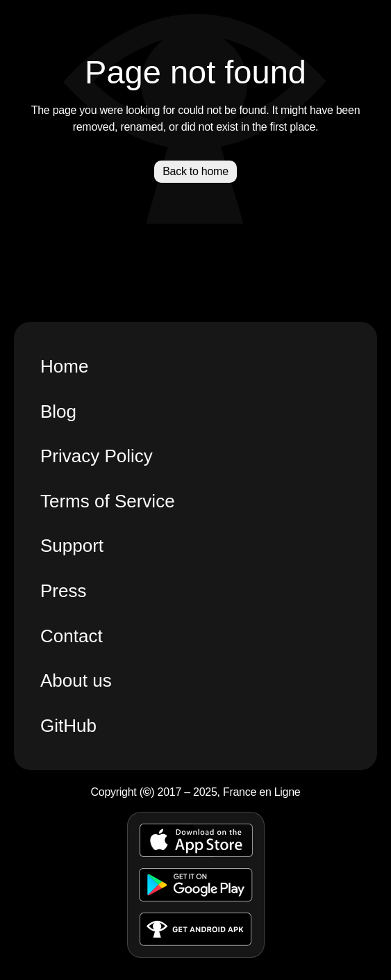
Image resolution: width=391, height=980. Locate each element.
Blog (58, 411)
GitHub (68, 726)
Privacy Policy (97, 456)
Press (63, 591)
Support (72, 546)
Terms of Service (108, 501)
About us (76, 680)
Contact (72, 636)
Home (64, 366)
